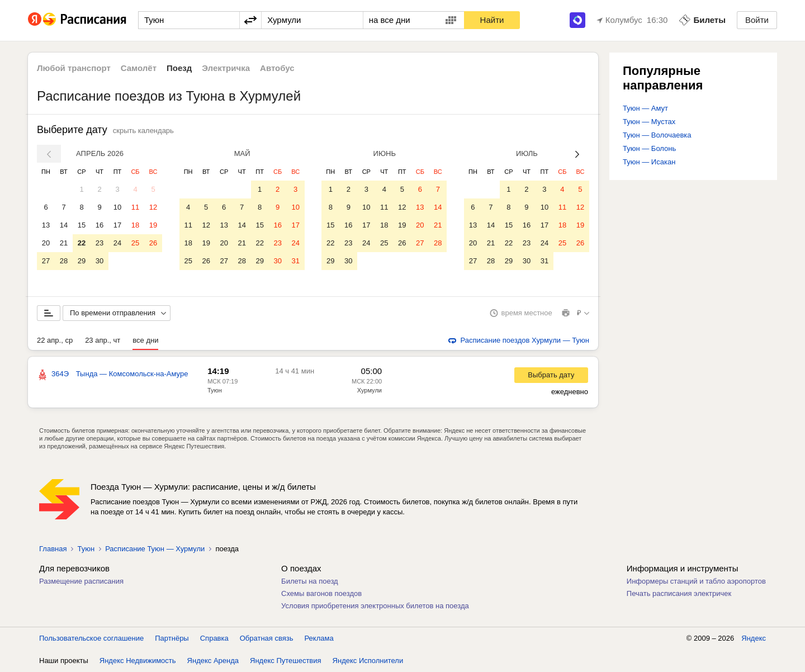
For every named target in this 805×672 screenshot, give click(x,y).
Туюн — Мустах (649, 122)
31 (295, 261)
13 (46, 225)
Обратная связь (267, 638)
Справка (214, 638)
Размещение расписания (81, 581)
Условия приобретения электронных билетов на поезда (375, 606)
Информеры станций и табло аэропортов (696, 581)
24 (117, 243)
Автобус (277, 68)
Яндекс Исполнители (368, 661)
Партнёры (172, 638)
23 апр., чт (103, 340)
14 (64, 225)
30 (100, 261)
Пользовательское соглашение (91, 638)
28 (64, 261)
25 (135, 243)
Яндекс (754, 638)
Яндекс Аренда (213, 661)
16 (100, 225)
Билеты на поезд (310, 581)
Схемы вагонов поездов (321, 593)
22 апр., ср (55, 340)
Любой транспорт (74, 68)
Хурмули (370, 390)
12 (153, 207)
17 (117, 225)
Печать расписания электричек (679, 593)
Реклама (319, 638)
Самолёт (139, 68)
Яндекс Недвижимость (138, 661)
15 (82, 225)
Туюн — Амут (645, 108)
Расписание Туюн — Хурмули (155, 549)
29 (82, 261)
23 (100, 243)
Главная (53, 549)
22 (82, 243)
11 (135, 207)
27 (46, 261)
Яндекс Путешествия (286, 661)
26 (153, 243)
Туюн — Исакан (649, 162)
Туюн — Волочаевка (657, 135)
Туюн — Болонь (649, 148)
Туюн (215, 390)
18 (135, 225)
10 (117, 207)
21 (64, 243)
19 (153, 225)
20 (46, 243)
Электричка (226, 68)
